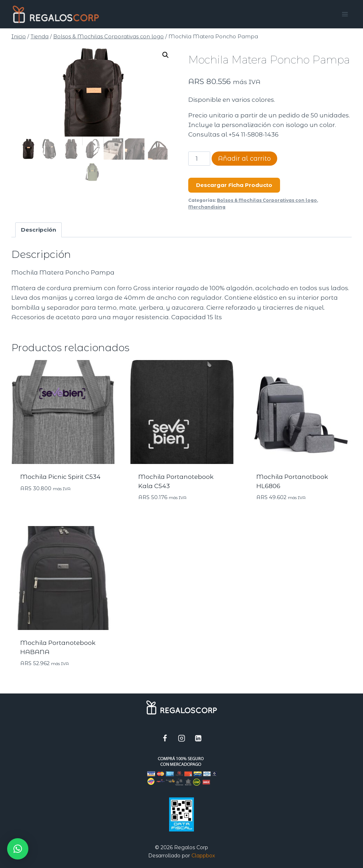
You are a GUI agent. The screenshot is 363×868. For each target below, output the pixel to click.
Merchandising (207, 207)
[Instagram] (182, 738)
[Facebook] (165, 738)
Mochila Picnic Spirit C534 (60, 477)
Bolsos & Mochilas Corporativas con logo (267, 200)
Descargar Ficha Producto (234, 185)
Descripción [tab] (38, 230)
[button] (166, 55)
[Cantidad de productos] (199, 159)
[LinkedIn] (198, 738)
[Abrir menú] (345, 14)
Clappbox (203, 856)
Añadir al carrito (244, 159)
